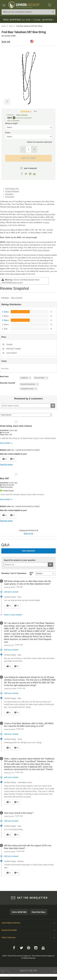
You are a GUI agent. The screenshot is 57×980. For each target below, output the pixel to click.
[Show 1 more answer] (12, 615)
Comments (10, 197)
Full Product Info (12, 189)
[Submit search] (50, 565)
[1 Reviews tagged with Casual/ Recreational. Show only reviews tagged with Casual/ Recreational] (29, 384)
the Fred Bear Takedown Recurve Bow (39, 214)
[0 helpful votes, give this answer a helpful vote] (8, 606)
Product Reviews (12, 191)
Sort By (31, 573)
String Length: (12, 123)
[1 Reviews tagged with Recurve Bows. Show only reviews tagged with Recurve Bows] (41, 378)
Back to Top (29, 534)
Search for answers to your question (20, 560)
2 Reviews (10, 115)
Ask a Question (13, 121)
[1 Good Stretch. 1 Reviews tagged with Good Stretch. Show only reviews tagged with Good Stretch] (29, 353)
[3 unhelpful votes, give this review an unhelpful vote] (12, 515)
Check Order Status (38, 912)
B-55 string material (41, 250)
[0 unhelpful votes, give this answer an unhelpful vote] (16, 606)
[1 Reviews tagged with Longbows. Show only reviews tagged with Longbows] (25, 378)
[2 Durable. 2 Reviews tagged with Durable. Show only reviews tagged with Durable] (29, 344)
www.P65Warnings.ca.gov (12, 282)
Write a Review (22, 115)
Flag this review (6, 465)
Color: (8, 133)
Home (4, 26)
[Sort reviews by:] (26, 415)
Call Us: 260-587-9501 (19, 912)
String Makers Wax (18, 274)
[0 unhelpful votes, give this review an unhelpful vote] (12, 459)
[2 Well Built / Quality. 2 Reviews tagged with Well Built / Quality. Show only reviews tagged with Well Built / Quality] (29, 349)
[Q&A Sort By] (46, 573)
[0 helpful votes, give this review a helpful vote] (4, 459)
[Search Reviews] (29, 406)
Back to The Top (29, 972)
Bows (11, 26)
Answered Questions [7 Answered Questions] (24, 118)
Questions (9, 194)
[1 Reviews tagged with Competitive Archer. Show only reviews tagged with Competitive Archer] (29, 389)
